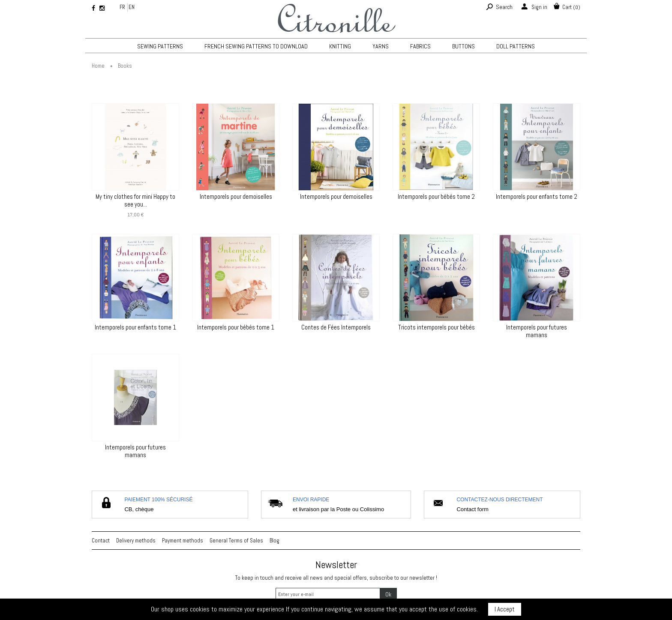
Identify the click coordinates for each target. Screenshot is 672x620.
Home (98, 66)
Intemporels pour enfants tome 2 (537, 197)
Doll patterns (516, 46)
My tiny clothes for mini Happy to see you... (135, 201)
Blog (274, 541)
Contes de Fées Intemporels (336, 327)
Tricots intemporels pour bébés (436, 327)
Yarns (381, 46)
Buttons (463, 46)
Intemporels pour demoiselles (236, 197)
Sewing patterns (160, 46)
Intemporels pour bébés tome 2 (436, 197)
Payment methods (183, 541)
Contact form (472, 509)
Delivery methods (136, 541)
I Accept (505, 609)
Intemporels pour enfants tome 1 (135, 327)
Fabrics (420, 46)
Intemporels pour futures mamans (537, 331)
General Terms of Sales (236, 541)
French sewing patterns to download (256, 46)
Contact (101, 541)
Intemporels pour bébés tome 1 (236, 327)
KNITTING (340, 46)
